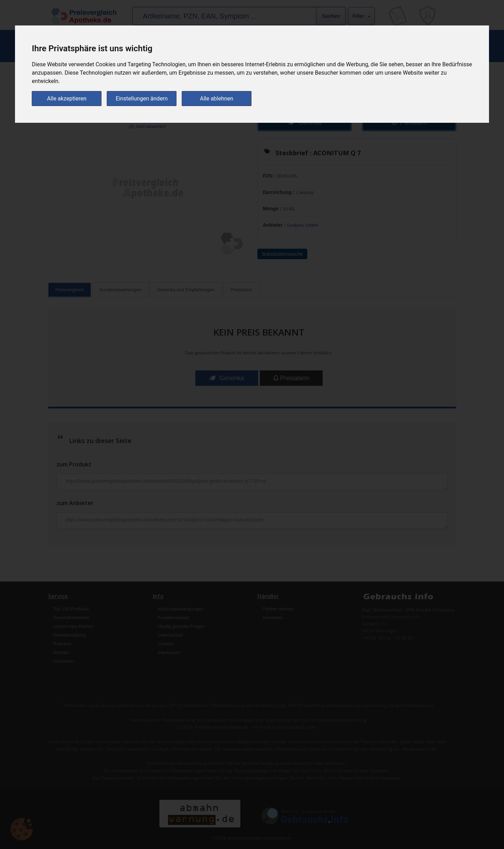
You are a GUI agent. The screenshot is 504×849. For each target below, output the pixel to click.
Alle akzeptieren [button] (67, 98)
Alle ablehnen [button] (217, 98)
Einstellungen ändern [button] (142, 98)
